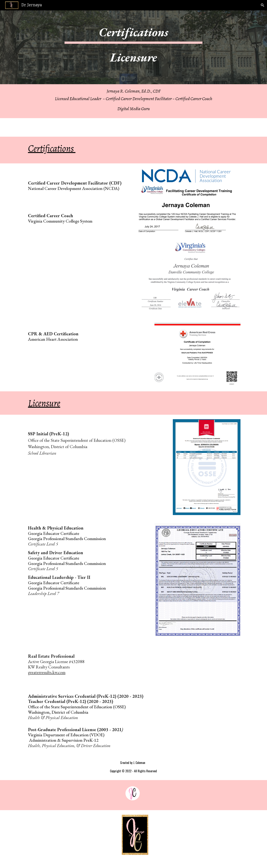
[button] (263, 5)
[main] (133, 47)
